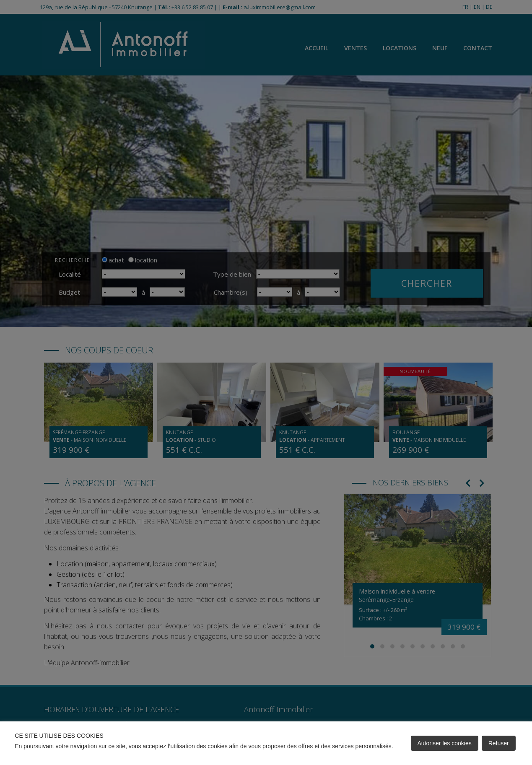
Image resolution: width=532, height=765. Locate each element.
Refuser (499, 743)
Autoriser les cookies (445, 743)
